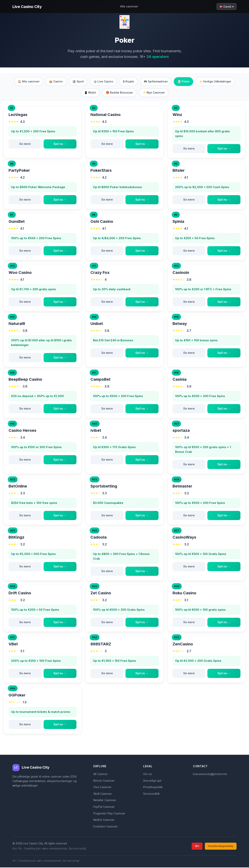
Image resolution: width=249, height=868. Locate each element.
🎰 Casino (55, 82)
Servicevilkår (152, 794)
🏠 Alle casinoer (27, 82)
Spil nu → (60, 144)
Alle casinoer (129, 6)
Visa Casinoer (102, 788)
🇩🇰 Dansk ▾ (227, 7)
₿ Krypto (129, 82)
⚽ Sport (77, 82)
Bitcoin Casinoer (104, 781)
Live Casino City (27, 7)
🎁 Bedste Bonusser (119, 93)
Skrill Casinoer (103, 794)
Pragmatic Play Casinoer (109, 814)
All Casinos (100, 775)
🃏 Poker (185, 82)
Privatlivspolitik (153, 788)
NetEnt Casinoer (104, 820)
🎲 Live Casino (103, 82)
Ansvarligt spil (152, 781)
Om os (148, 775)
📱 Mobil (89, 93)
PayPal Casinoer (104, 807)
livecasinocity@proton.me (210, 775)
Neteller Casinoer (105, 801)
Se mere (25, 144)
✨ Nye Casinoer (154, 93)
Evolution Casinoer (106, 827)
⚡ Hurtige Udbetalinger (217, 82)
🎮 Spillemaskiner (157, 82)
